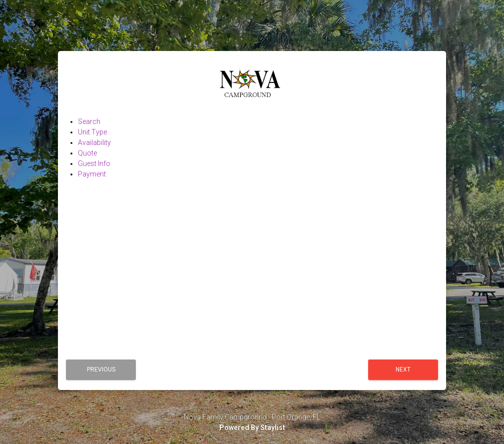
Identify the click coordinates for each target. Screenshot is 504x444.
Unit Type (92, 132)
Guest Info (94, 163)
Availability (94, 142)
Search (89, 121)
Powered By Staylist (252, 427)
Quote (87, 153)
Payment (92, 174)
